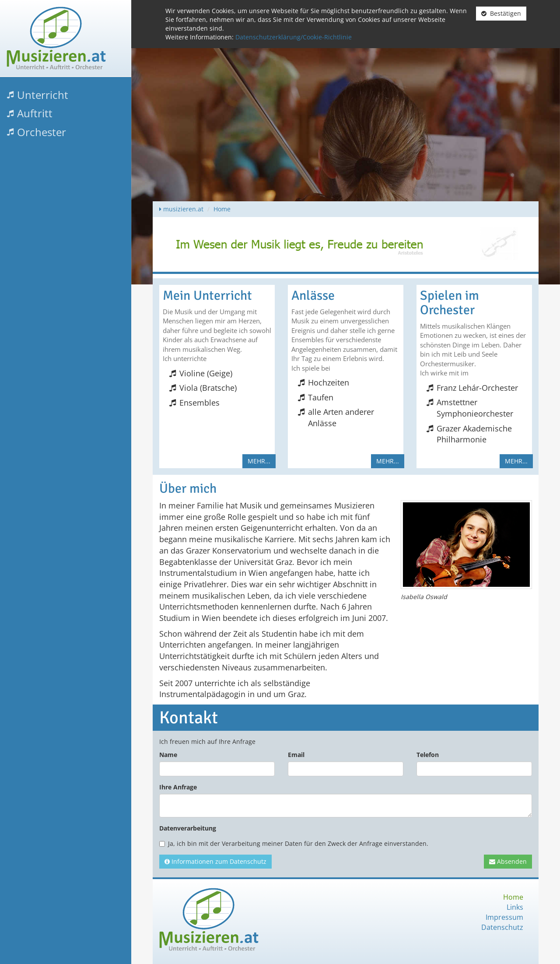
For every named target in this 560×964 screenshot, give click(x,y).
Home (222, 209)
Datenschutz (502, 927)
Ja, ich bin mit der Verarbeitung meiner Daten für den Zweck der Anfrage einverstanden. (294, 843)
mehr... (259, 461)
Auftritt (35, 113)
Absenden (508, 861)
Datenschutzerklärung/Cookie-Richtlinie (294, 37)
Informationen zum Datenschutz (215, 861)
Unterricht (43, 95)
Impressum (504, 917)
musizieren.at (183, 209)
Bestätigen (501, 13)
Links (515, 907)
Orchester (42, 132)
